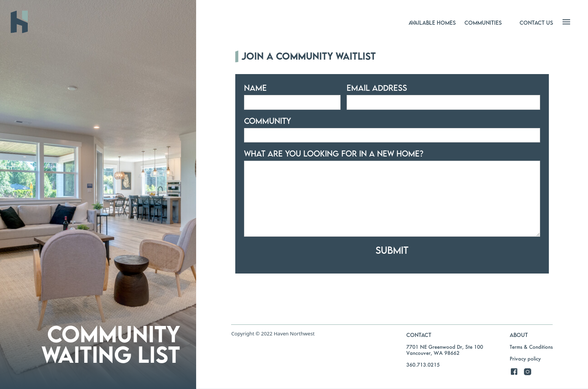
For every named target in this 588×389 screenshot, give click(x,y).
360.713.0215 (423, 364)
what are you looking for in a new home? (334, 153)
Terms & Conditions (531, 347)
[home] (74, 22)
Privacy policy (525, 358)
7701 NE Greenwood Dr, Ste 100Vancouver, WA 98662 (445, 350)
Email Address (377, 88)
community (268, 121)
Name (255, 88)
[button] (432, 22)
